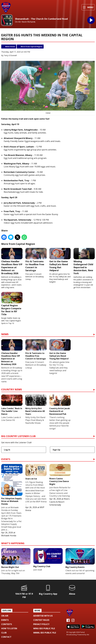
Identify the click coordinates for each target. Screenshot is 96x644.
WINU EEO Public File (44, 628)
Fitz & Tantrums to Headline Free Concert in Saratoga (36, 260)
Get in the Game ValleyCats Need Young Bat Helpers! (60, 260)
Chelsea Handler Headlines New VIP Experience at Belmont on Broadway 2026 (12, 261)
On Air (5, 616)
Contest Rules (41, 620)
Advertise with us (43, 616)
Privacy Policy (41, 624)
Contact (6, 637)
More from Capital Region (32, 47)
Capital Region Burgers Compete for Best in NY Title (12, 304)
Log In (7, 450)
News (5, 334)
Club (4, 633)
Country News (12, 390)
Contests (7, 624)
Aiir (88, 635)
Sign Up (56, 450)
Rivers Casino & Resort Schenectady (59, 502)
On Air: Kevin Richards (25, 22)
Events (6, 459)
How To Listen (9, 628)
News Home (10, 47)
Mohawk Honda (9, 536)
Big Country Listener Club (18, 436)
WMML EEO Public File (45, 633)
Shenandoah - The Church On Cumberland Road (41, 19)
